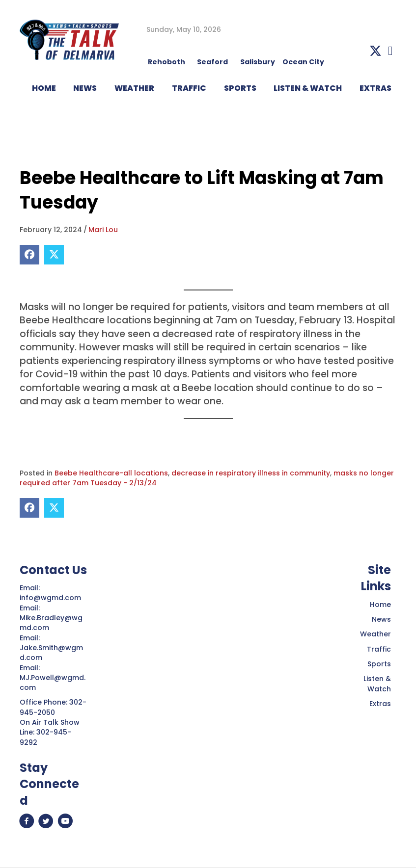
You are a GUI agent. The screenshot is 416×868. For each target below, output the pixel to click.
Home (380, 605)
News (381, 619)
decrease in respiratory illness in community (251, 473)
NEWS (85, 88)
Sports (240, 88)
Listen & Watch (377, 684)
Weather (375, 634)
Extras (380, 704)
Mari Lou (103, 230)
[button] (375, 51)
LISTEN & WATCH (308, 88)
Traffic (379, 649)
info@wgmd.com (51, 598)
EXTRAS (375, 88)
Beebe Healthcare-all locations (111, 473)
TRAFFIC (189, 88)
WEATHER (134, 88)
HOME (44, 88)
